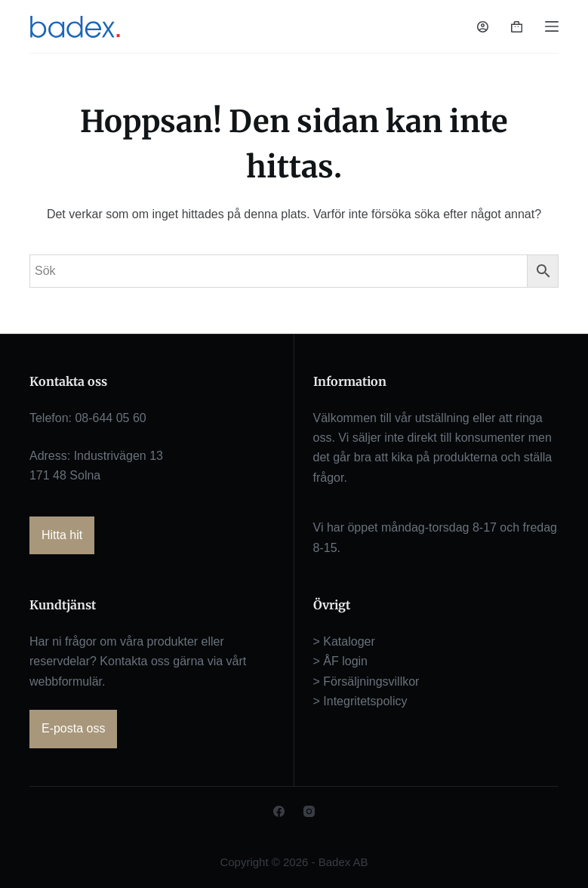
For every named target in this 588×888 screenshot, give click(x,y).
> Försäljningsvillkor (366, 681)
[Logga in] (483, 27)
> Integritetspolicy (360, 701)
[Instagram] (309, 811)
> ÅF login (340, 661)
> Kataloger (344, 641)
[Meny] (552, 26)
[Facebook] (279, 811)
